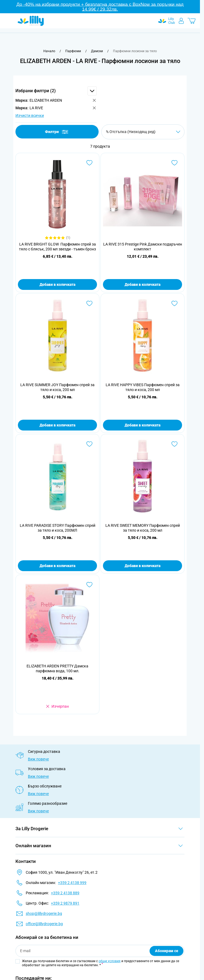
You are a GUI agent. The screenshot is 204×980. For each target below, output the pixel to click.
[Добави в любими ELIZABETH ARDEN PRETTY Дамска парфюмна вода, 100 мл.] (89, 585)
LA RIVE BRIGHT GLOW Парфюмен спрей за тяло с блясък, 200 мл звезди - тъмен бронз (57, 247)
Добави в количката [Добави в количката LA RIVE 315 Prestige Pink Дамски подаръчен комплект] (143, 284)
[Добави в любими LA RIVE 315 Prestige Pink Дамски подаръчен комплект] (174, 163)
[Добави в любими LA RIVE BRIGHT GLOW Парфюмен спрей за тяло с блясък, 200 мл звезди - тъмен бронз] (89, 163)
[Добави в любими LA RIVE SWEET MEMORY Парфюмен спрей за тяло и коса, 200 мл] (174, 444)
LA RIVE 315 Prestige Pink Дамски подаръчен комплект (143, 247)
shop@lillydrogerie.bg (44, 913)
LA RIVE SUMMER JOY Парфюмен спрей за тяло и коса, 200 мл (57, 387)
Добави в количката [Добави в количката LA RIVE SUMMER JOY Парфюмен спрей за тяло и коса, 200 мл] (57, 425)
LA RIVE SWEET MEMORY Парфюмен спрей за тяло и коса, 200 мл (143, 528)
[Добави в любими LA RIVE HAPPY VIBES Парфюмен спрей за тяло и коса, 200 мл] (174, 303)
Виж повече (38, 759)
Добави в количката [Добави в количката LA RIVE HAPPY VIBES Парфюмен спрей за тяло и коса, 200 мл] (143, 425)
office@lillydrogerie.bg (44, 924)
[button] (56, 91)
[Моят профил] (181, 21)
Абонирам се (167, 951)
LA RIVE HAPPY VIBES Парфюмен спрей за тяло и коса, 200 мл (143, 387)
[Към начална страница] (49, 51)
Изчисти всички (30, 115)
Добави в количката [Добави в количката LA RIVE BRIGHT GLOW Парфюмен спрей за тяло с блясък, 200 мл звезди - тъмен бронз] (57, 284)
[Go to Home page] (31, 21)
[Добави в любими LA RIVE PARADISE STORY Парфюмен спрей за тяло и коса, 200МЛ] (89, 444)
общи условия (110, 961)
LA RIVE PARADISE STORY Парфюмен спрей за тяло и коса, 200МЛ (58, 528)
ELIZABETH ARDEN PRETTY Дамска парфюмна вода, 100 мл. (57, 668)
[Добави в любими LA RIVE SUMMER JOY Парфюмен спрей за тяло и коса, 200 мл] (89, 303)
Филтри (57, 132)
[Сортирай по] (143, 132)
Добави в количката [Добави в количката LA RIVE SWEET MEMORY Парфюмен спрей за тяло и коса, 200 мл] (143, 566)
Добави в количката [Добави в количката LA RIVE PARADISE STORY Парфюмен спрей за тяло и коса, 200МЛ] (57, 566)
